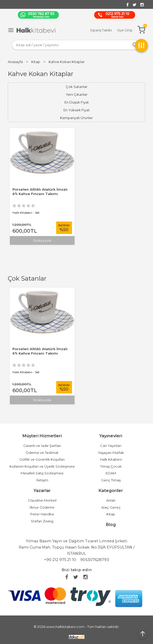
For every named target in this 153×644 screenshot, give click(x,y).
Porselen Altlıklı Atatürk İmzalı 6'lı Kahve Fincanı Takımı (40, 351)
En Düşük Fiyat (77, 102)
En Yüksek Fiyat (76, 110)
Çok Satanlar (27, 278)
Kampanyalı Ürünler (76, 118)
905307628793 (95, 560)
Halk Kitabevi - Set (26, 372)
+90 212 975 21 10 (60, 560)
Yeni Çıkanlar (77, 94)
